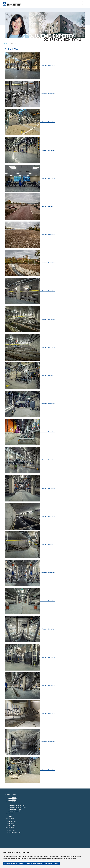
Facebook (12, 821)
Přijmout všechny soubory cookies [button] (14, 863)
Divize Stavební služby (15, 811)
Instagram (12, 825)
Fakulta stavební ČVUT (15, 833)
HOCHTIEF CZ (13, 798)
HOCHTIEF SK (12, 800)
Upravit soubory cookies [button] (52, 863)
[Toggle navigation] (85, 3)
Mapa (10, 816)
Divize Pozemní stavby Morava (17, 807)
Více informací (72, 859)
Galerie (6, 44)
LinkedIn (12, 823)
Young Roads (12, 831)
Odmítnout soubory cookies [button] (34, 863)
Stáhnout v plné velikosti (48, 66)
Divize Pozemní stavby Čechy (17, 805)
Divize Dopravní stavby (15, 809)
